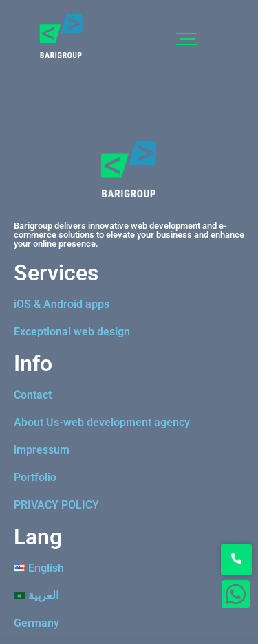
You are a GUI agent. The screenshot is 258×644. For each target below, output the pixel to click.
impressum (42, 450)
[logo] (61, 36)
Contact (33, 395)
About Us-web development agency (102, 422)
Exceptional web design (72, 332)
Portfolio (35, 477)
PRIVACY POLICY (56, 505)
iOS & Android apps (62, 304)
